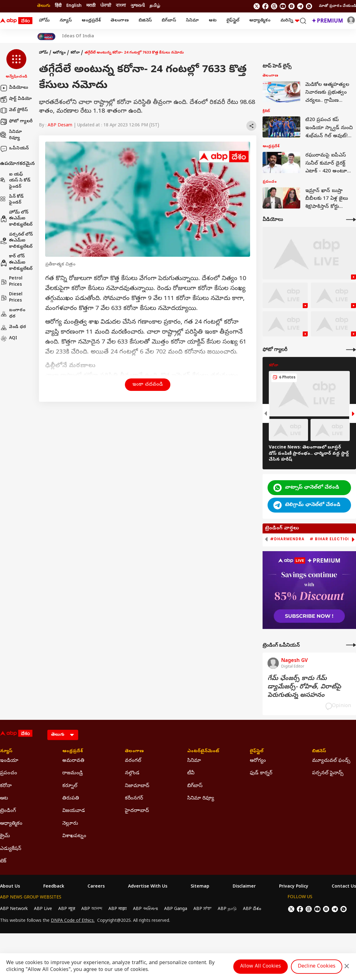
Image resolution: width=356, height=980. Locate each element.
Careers (96, 887)
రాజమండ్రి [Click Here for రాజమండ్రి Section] (73, 773)
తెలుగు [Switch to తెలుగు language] (44, 6)
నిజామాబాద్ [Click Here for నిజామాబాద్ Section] (137, 786)
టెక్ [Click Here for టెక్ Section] (3, 861)
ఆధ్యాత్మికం (260, 21)
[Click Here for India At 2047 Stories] (46, 37)
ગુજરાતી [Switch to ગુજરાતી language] (138, 6)
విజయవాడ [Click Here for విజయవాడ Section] (74, 811)
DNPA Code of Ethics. (73, 921)
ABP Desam (60, 126)
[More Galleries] (351, 350)
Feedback (54, 887)
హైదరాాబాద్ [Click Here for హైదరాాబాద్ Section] (137, 811)
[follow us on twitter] (257, 6)
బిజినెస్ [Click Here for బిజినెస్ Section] (319, 752)
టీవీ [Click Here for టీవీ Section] (191, 773)
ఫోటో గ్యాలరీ (16, 122)
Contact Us (344, 887)
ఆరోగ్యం (59, 53)
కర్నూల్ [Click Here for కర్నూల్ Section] (70, 786)
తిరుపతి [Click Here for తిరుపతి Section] (71, 799)
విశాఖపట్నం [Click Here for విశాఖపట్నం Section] (74, 836)
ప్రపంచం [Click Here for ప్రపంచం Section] (9, 773)
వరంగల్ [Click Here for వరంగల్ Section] (133, 761)
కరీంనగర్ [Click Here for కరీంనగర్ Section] (134, 799)
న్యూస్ (66, 21)
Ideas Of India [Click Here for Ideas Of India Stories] (78, 37)
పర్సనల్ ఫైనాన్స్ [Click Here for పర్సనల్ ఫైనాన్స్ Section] (328, 773)
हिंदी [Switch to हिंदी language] (58, 6)
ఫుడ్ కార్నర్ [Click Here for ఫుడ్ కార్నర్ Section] (261, 773)
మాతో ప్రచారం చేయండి (337, 6)
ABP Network (14, 909)
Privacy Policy (294, 887)
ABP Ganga (176, 909)
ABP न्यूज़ (67, 909)
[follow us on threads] (274, 6)
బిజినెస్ (145, 21)
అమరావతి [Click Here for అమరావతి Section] (73, 761)
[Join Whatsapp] (309, 6)
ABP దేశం (252, 909)
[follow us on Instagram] (292, 6)
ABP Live (43, 909)
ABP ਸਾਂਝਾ (202, 909)
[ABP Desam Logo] (16, 21)
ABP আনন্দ (92, 909)
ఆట (213, 21)
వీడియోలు (14, 88)
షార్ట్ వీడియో (16, 99)
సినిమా (192, 21)
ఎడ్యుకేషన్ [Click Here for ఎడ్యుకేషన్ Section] (11, 849)
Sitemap (200, 887)
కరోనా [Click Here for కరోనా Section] (6, 786)
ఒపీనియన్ (14, 149)
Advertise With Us (148, 887)
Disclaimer (244, 887)
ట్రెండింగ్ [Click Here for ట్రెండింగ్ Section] (8, 811)
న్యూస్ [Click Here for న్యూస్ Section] (6, 752)
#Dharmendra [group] (287, 539)
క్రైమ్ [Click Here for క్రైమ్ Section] (5, 836)
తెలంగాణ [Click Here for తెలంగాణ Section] (134, 752)
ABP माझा (118, 909)
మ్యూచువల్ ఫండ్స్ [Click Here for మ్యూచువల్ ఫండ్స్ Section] (331, 761)
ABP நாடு (227, 909)
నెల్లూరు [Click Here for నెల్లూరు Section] (70, 824)
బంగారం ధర (13, 314)
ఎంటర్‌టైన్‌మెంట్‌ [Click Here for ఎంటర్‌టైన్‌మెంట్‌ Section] (203, 752)
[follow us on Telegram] (300, 6)
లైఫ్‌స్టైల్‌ (233, 21)
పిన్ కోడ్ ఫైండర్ (12, 200)
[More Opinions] (351, 645)
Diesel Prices (11, 298)
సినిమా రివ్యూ (11, 135)
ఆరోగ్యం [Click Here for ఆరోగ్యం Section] (258, 761)
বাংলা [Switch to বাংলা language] (121, 6)
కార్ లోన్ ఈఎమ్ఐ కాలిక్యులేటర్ (16, 263)
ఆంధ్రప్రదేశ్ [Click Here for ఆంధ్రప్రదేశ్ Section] (73, 752)
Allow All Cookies (261, 967)
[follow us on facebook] (265, 6)
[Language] (63, 735)
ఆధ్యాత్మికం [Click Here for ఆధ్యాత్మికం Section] (11, 824)
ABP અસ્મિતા (145, 909)
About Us (10, 887)
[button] (16, 64)
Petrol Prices (11, 282)
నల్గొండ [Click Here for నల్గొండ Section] (132, 773)
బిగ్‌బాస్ (169, 21)
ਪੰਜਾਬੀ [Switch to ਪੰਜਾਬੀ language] (106, 6)
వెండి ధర (13, 327)
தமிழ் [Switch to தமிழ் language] (155, 6)
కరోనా (75, 53)
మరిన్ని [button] (290, 21)
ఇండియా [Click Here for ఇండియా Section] (9, 761)
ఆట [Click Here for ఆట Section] (4, 799)
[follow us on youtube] (283, 6)
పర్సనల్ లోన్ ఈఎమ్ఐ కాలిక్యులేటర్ (16, 241)
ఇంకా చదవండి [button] (148, 385)
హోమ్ (44, 21)
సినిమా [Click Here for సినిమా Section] (194, 761)
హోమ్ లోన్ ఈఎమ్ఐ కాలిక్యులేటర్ (16, 219)
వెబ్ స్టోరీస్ (14, 110)
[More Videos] (351, 220)
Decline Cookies (317, 967)
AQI (9, 339)
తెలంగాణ (120, 21)
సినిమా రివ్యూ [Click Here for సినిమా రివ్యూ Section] (201, 799)
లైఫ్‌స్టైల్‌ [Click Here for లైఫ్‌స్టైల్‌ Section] (257, 752)
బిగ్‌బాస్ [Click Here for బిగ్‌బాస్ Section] (195, 786)
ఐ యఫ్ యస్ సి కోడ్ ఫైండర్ (15, 181)
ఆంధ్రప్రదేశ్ (91, 21)
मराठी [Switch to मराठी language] (91, 6)
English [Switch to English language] (74, 6)
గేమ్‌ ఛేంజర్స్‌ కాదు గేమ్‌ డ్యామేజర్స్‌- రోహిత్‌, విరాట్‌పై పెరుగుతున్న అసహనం (304, 687)
